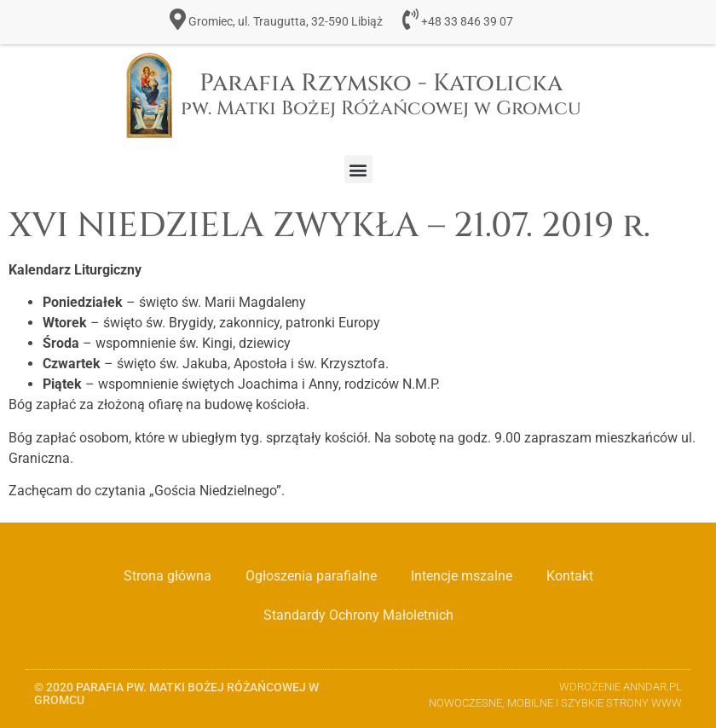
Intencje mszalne (462, 576)
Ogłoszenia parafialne (311, 576)
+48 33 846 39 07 (467, 22)
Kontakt (570, 576)
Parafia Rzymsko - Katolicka (381, 94)
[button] (358, 169)
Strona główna (167, 576)
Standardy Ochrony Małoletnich (358, 615)
